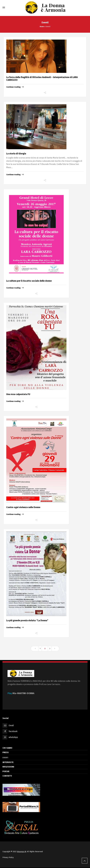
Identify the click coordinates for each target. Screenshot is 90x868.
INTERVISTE (8, 762)
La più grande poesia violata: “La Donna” (27, 620)
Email (11, 725)
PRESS (6, 752)
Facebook (13, 731)
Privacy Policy (8, 857)
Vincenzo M (21, 852)
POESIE (6, 771)
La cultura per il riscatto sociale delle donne (29, 281)
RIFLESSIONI (8, 767)
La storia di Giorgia (16, 154)
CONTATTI (7, 776)
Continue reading (13, 87)
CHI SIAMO (7, 748)
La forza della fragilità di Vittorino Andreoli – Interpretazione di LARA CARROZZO (42, 79)
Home (42, 27)
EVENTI (5, 758)
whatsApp (13, 737)
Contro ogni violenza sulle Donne (23, 507)
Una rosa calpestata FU (18, 394)
